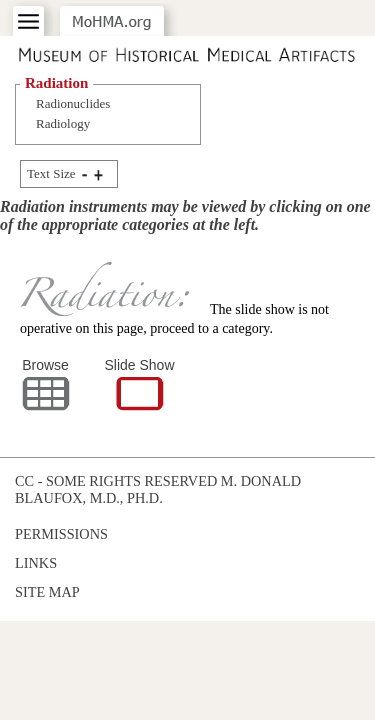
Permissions (61, 534)
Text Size (51, 173)
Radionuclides (73, 103)
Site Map (47, 592)
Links (36, 563)
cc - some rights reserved (116, 481)
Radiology (63, 123)
